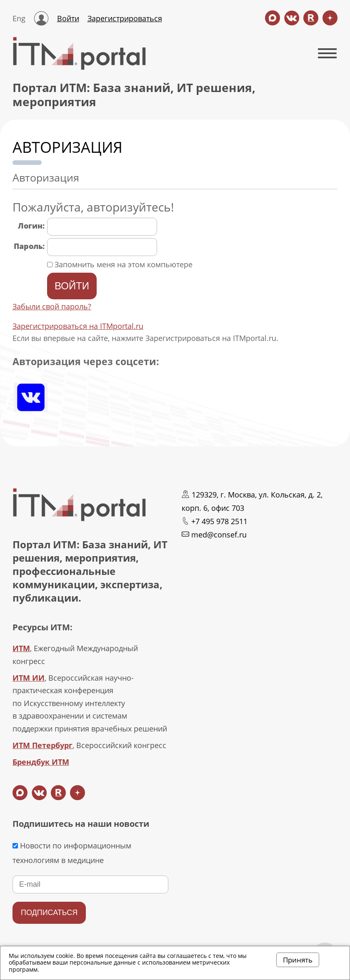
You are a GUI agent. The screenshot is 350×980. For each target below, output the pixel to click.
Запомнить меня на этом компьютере (122, 264)
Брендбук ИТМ (41, 762)
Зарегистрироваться (125, 18)
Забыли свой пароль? (52, 306)
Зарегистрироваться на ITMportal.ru (78, 326)
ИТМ (21, 648)
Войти (68, 18)
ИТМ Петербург (42, 745)
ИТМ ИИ (29, 678)
